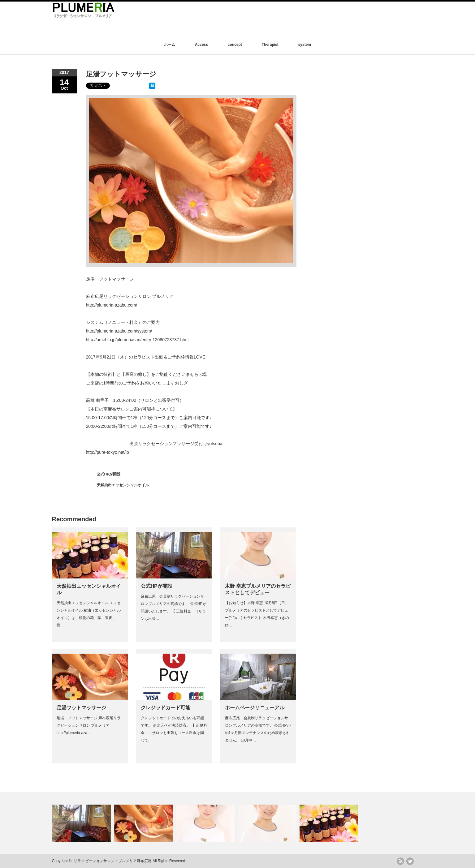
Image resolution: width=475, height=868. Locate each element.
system (305, 45)
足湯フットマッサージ (81, 708)
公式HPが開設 (109, 474)
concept (235, 45)
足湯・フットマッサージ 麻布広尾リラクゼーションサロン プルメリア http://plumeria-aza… (89, 725)
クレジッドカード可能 (166, 708)
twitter (410, 861)
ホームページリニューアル (255, 708)
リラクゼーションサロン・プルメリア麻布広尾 (113, 861)
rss (400, 861)
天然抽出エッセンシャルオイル (123, 485)
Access (201, 45)
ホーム (170, 45)
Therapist (270, 45)
